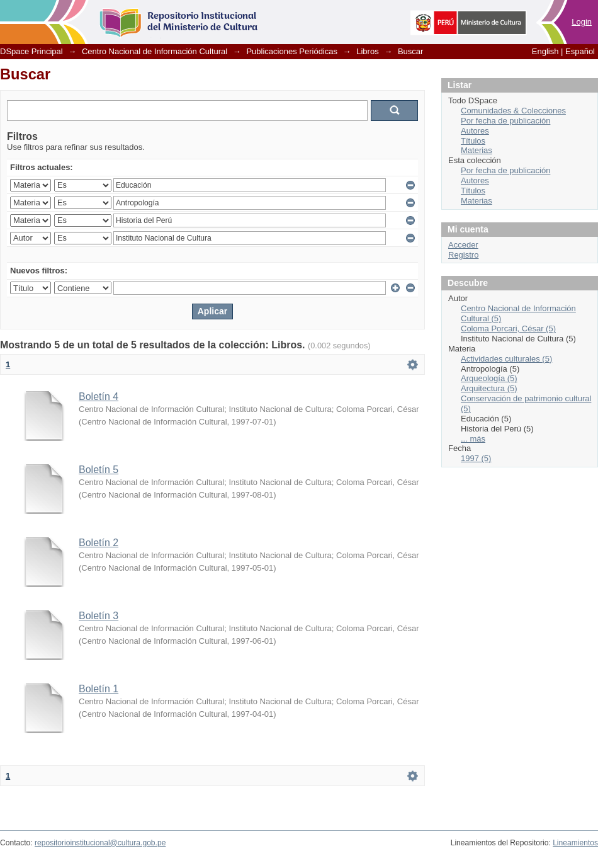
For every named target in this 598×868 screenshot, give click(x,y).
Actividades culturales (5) (506, 359)
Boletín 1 (99, 689)
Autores (475, 131)
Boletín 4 (99, 397)
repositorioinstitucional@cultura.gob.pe (100, 843)
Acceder (463, 245)
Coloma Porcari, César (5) (508, 328)
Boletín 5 (99, 470)
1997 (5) (476, 458)
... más (473, 439)
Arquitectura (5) (489, 388)
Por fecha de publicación (505, 121)
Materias (477, 150)
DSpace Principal (31, 51)
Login (582, 22)
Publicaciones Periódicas (292, 51)
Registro (463, 255)
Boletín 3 (99, 616)
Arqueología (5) (489, 378)
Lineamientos (575, 843)
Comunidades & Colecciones (513, 111)
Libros (367, 51)
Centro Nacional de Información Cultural (155, 51)
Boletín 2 (99, 543)
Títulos (473, 141)
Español (580, 51)
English (545, 51)
